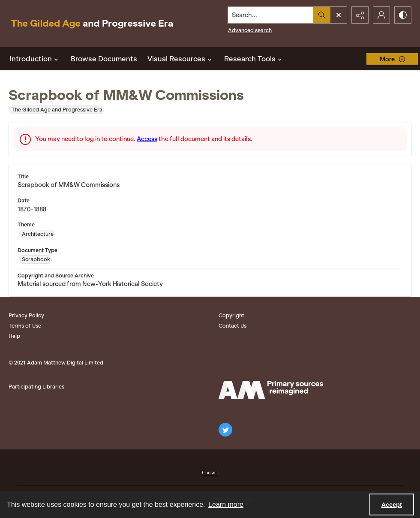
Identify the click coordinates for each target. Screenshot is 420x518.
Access (147, 139)
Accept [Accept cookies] (392, 505)
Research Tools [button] (254, 59)
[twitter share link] (225, 430)
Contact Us (232, 326)
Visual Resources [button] (181, 59)
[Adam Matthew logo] (271, 390)
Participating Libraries (36, 387)
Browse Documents (104, 59)
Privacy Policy (26, 315)
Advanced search (250, 30)
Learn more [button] (226, 504)
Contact (210, 473)
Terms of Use (25, 326)
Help (14, 336)
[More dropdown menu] (392, 59)
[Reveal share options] (360, 15)
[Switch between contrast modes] (403, 15)
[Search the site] (271, 15)
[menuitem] (210, 472)
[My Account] (381, 15)
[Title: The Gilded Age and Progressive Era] (92, 24)
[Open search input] (339, 15)
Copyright (231, 315)
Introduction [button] (35, 59)
